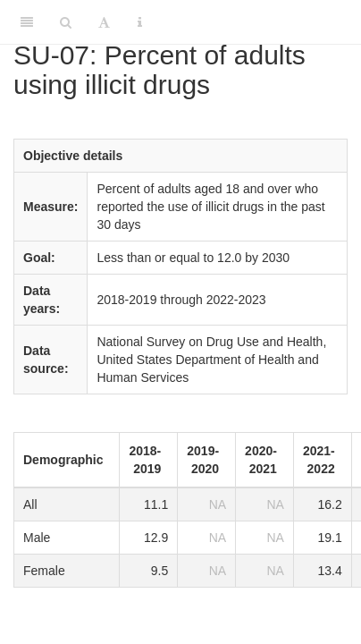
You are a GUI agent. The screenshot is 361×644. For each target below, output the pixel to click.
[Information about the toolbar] (140, 22)
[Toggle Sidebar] (27, 22)
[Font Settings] (104, 22)
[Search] (66, 22)
